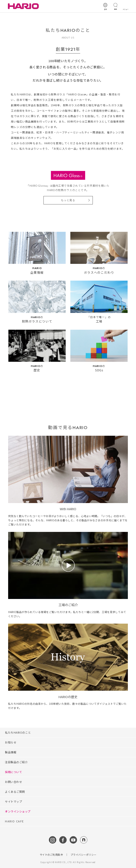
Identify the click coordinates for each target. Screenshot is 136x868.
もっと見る (68, 200)
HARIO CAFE (14, 821)
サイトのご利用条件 (51, 855)
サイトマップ (13, 801)
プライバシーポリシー (84, 855)
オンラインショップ (18, 811)
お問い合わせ (13, 782)
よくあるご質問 (15, 792)
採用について (13, 772)
